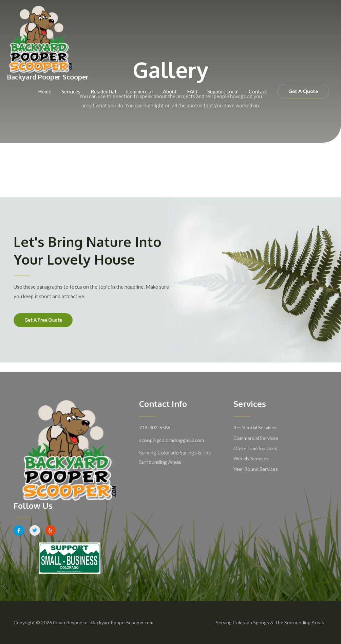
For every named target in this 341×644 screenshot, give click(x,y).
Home (45, 92)
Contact (258, 92)
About (170, 92)
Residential (103, 92)
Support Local (223, 92)
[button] (303, 92)
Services (71, 92)
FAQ (192, 92)
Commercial (139, 92)
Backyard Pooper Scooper (51, 77)
